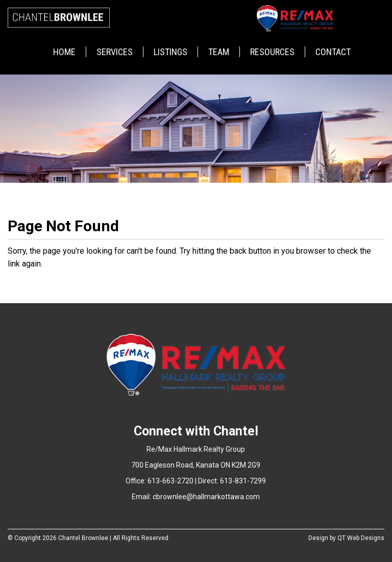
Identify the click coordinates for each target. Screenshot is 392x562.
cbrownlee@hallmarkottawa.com (206, 497)
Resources (272, 52)
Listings (170, 52)
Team (219, 52)
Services (115, 52)
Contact (333, 52)
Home (64, 52)
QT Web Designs (361, 538)
